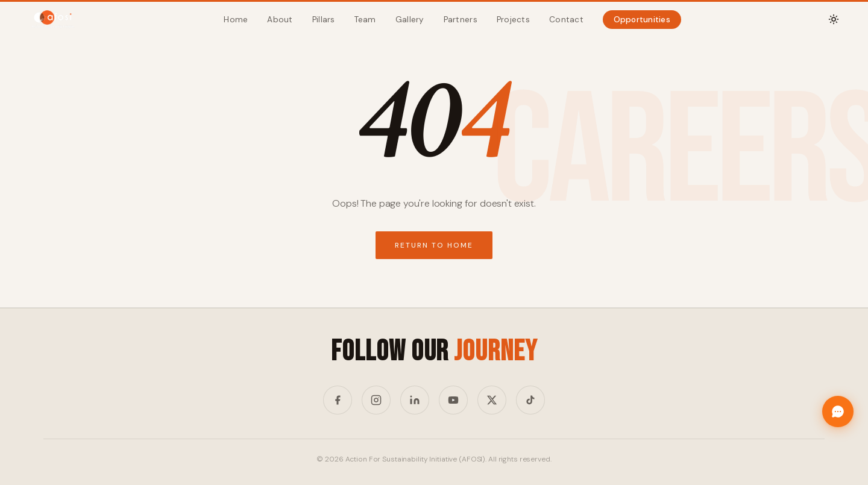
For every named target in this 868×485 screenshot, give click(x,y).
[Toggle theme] (834, 19)
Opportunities (642, 20)
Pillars (324, 20)
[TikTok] (530, 400)
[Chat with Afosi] (838, 411)
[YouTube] (453, 400)
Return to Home (434, 245)
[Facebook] (338, 400)
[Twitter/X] (492, 400)
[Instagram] (376, 400)
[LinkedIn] (415, 400)
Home (236, 20)
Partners (461, 20)
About (280, 20)
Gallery (410, 20)
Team (365, 20)
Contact (566, 20)
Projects (513, 20)
